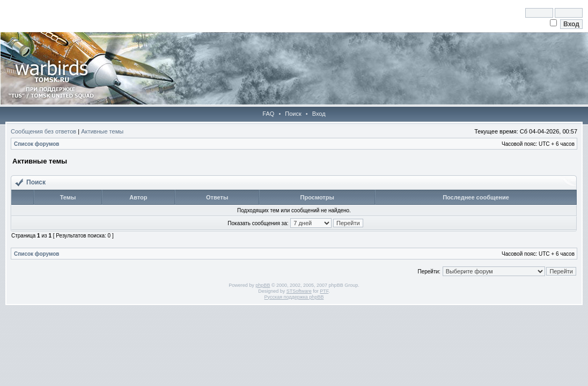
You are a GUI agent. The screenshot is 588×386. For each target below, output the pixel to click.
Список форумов (37, 144)
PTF (324, 291)
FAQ (268, 114)
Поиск (293, 114)
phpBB (263, 285)
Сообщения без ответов (43, 131)
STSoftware (299, 291)
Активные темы (102, 131)
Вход (319, 114)
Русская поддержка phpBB (294, 297)
